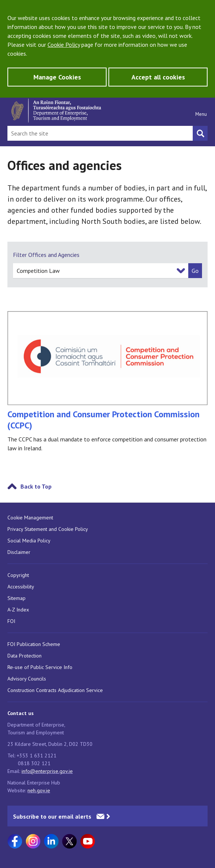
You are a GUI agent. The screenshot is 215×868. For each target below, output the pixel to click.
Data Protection (25, 656)
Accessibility (21, 587)
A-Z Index (18, 610)
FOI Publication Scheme (34, 644)
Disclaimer (19, 552)
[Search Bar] (100, 133)
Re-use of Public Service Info (40, 667)
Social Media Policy (29, 541)
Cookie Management (30, 518)
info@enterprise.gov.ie (47, 771)
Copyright (18, 575)
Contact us (21, 713)
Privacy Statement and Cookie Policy (48, 529)
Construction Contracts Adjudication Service (55, 690)
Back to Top (36, 486)
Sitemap (17, 598)
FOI (11, 621)
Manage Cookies (57, 77)
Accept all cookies (158, 77)
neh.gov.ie (39, 790)
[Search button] (200, 133)
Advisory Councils (27, 679)
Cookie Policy (64, 45)
